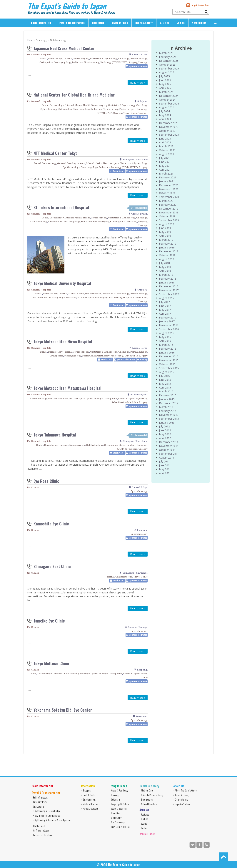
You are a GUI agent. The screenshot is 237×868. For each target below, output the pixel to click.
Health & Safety (144, 23)
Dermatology (55, 58)
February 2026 (168, 57)
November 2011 (169, 446)
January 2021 (167, 181)
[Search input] (189, 12)
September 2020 (169, 197)
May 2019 (165, 232)
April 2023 (165, 142)
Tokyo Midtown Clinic (51, 663)
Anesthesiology (38, 398)
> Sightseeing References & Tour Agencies (52, 820)
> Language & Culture (119, 804)
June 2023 (165, 138)
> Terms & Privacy (181, 795)
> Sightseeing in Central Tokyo (47, 811)
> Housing (114, 795)
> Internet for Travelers (42, 835)
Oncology (124, 58)
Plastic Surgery (127, 109)
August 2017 (167, 298)
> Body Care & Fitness (119, 827)
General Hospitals (41, 55)
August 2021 (167, 154)
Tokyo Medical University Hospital (62, 283)
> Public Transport (40, 797)
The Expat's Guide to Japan (67, 6)
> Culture (144, 819)
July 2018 (164, 263)
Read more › (138, 83)
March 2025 (166, 92)
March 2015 (166, 391)
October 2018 (167, 255)
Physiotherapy (92, 62)
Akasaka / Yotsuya (138, 627)
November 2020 (169, 189)
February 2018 (168, 279)
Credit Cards (119, 171)
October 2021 (167, 150)
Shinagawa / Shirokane (135, 159)
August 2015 (167, 372)
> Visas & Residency (119, 790)
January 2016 (167, 352)
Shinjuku (142, 101)
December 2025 (169, 61)
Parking (143, 360)
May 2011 (165, 469)
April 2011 (165, 473)
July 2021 (164, 158)
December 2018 (169, 251)
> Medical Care (146, 790)
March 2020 (166, 201)
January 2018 (167, 282)
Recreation (98, 23)
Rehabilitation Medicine (125, 402)
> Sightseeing (38, 806)
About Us (179, 786)
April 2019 (165, 236)
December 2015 (169, 356)
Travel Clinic (130, 113)
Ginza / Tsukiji (139, 214)
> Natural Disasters (148, 804)
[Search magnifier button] (206, 12)
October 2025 (167, 65)
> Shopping (86, 790)
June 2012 (165, 430)
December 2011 (169, 442)
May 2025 (165, 84)
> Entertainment (88, 799)
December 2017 (169, 286)
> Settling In (115, 799)
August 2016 (167, 333)
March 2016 (166, 345)
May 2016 (165, 337)
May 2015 (165, 384)
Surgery (133, 62)
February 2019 (168, 244)
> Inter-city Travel (39, 802)
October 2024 (167, 100)
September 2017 (169, 294)
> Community (115, 818)
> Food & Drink (88, 795)
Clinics (35, 487)
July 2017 (164, 302)
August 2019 (167, 224)
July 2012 (164, 426)
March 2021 (166, 174)
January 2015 (167, 399)
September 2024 (169, 103)
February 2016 (168, 349)
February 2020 (168, 205)
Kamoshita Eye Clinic (51, 523)
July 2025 (164, 76)
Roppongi (142, 530)
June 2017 (165, 306)
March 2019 (166, 240)
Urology (143, 62)
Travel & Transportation (72, 23)
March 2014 (166, 407)
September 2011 (169, 454)
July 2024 (164, 111)
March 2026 (166, 53)
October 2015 (167, 364)
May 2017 (165, 310)
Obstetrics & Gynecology (104, 58)
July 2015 (164, 376)
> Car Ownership (117, 822)
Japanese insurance (138, 66)
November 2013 (169, 415)
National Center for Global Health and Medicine (74, 95)
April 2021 (165, 170)
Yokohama (142, 716)
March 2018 (166, 275)
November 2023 (169, 127)
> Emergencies (146, 799)
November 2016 (169, 325)
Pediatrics (77, 62)
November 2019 (169, 212)
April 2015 (165, 387)
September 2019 (169, 220)
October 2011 (167, 450)
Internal (68, 58)
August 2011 (167, 458)
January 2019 (167, 247)
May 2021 (165, 166)
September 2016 (169, 329)
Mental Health (82, 105)
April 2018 (165, 271)
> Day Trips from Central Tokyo (47, 815)
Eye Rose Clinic (46, 481)
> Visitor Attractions (90, 804)
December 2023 (169, 123)
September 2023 (169, 135)
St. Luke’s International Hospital (61, 207)
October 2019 (167, 216)
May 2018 (165, 267)
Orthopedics (46, 62)
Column (181, 23)
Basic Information (41, 23)
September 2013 (169, 419)
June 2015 (165, 380)
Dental (44, 58)
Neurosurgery (81, 58)
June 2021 (165, 162)
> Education (115, 813)
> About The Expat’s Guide (185, 790)
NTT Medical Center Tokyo (56, 153)
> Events (143, 823)
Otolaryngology (62, 62)
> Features (144, 814)
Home (31, 40)
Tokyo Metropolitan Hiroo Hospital (63, 341)
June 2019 (165, 228)
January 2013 (167, 423)
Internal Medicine (58, 398)
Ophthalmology (138, 58)
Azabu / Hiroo (140, 55)
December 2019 (169, 209)
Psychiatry (141, 398)
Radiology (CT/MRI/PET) (114, 62)
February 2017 (168, 317)
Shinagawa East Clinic (52, 566)
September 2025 (169, 68)
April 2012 (165, 438)
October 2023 (167, 131)
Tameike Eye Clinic (49, 621)
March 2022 (166, 146)
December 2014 (169, 403)
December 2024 (169, 96)
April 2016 (165, 341)
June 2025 (165, 80)
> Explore (143, 828)
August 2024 (167, 107)
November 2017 (169, 290)
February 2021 (168, 177)
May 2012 (165, 434)
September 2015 (169, 368)
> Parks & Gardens (90, 808)
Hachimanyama (139, 395)
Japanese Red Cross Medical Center (64, 48)
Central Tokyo (140, 487)
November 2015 (169, 360)
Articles (165, 23)
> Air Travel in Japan (40, 830)
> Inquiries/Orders (182, 804)
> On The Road (38, 826)
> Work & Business (118, 808)
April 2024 (165, 119)
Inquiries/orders (200, 5)
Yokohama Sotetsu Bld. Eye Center (63, 710)
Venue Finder (199, 23)
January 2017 (167, 321)
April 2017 (165, 314)
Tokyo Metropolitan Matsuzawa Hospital (67, 388)
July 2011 (164, 461)
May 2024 (165, 115)
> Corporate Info (181, 799)
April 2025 (165, 88)
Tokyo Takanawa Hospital (55, 435)
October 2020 (167, 193)
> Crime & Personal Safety (151, 795)
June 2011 (165, 465)
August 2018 (167, 259)
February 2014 (168, 411)
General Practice (66, 163)
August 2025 (167, 72)
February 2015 (168, 395)
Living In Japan (120, 23)
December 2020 (169, 185)
